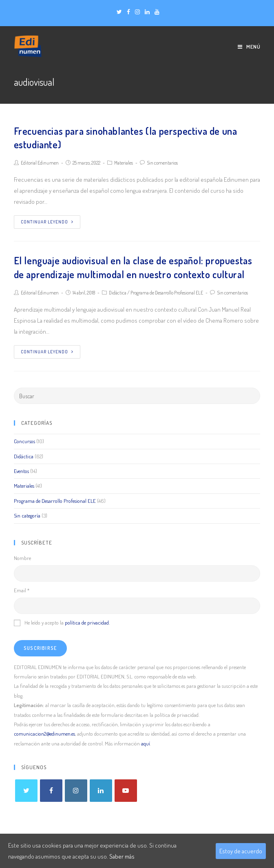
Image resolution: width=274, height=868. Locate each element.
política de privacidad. (87, 623)
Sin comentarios (162, 163)
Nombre (22, 558)
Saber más (122, 856)
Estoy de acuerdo (241, 851)
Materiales (124, 163)
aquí (146, 743)
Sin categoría (27, 515)
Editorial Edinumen (40, 163)
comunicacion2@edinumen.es (44, 734)
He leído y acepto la (62, 623)
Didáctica (118, 293)
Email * (22, 590)
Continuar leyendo (47, 222)
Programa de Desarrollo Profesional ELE (167, 293)
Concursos (24, 441)
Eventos (21, 471)
